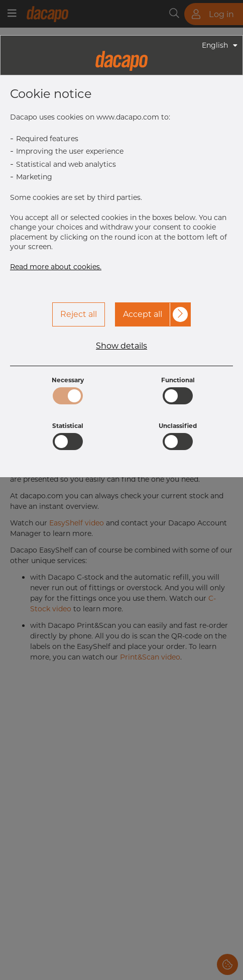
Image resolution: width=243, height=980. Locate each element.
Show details (122, 346)
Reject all (79, 314)
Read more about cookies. (56, 267)
